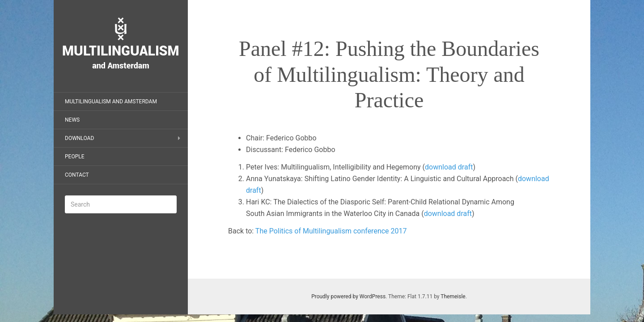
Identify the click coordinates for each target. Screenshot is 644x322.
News (72, 120)
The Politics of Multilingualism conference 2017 (331, 231)
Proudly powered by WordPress (348, 297)
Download (79, 138)
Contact (77, 175)
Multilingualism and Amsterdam (111, 102)
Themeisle (453, 297)
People (75, 157)
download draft (449, 167)
